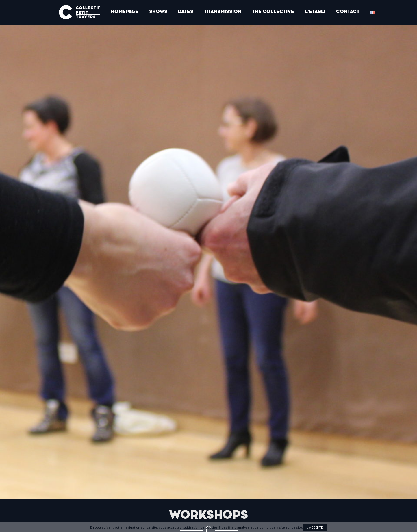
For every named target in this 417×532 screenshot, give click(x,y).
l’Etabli (315, 11)
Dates (186, 11)
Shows (158, 11)
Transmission (223, 11)
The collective (273, 11)
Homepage (125, 11)
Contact (348, 11)
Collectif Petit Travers (80, 12)
